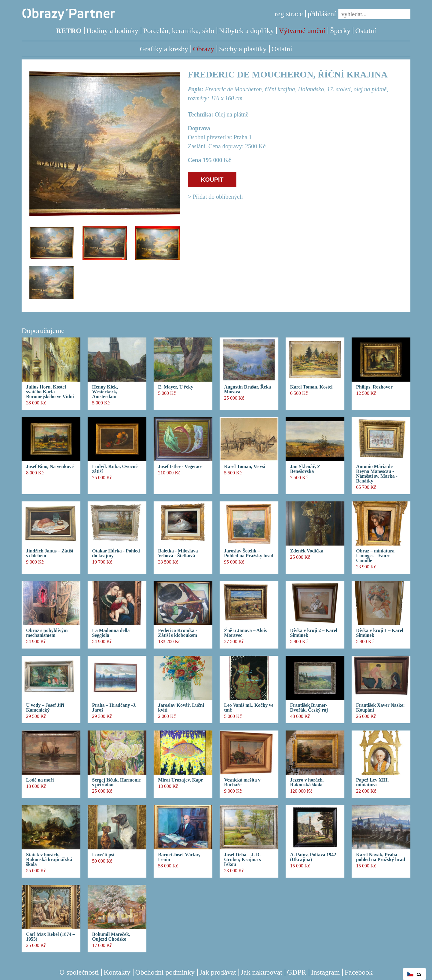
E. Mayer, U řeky (176, 387)
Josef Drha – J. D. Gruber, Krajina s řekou (243, 860)
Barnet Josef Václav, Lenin (179, 857)
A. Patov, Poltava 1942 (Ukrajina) (313, 857)
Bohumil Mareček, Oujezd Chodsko (111, 937)
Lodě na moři (40, 780)
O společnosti (79, 972)
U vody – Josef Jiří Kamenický (45, 708)
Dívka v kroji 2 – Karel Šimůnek (314, 633)
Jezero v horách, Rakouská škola (307, 782)
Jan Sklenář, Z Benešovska (305, 469)
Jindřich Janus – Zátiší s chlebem (50, 553)
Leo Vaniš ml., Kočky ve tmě (249, 708)
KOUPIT (212, 180)
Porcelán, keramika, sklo (179, 31)
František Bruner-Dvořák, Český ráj (309, 708)
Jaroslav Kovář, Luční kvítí (181, 708)
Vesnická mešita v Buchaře (242, 782)
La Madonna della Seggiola (111, 633)
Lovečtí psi (103, 855)
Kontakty (117, 972)
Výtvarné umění (302, 31)
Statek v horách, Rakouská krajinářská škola (49, 860)
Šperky (340, 31)
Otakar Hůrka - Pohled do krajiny (116, 553)
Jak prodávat (218, 972)
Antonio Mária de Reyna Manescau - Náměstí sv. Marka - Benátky (377, 474)
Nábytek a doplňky (246, 31)
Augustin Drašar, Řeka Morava (247, 389)
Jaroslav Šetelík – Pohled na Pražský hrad (249, 553)
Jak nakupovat (262, 972)
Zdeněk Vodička (307, 551)
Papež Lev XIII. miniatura (372, 782)
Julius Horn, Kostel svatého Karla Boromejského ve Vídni (50, 392)
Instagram (325, 972)
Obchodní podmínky (165, 972)
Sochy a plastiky (243, 49)
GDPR (297, 972)
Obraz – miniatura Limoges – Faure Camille (375, 556)
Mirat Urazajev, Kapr (181, 780)
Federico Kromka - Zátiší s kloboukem (178, 633)
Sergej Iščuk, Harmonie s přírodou (116, 782)
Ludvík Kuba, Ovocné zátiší (115, 469)
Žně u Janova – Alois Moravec (245, 633)
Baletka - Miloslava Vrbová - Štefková (178, 553)
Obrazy (204, 49)
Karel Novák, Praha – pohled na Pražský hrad (381, 857)
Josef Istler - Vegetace (180, 467)
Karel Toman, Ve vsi (245, 467)
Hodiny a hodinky (112, 31)
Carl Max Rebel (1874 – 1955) (51, 937)
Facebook (359, 972)
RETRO (69, 31)
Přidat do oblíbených (218, 197)
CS (414, 974)
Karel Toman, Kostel (311, 387)
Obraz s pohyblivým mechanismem (47, 633)
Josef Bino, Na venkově (50, 467)
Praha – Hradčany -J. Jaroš (114, 708)
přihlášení (322, 14)
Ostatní (366, 31)
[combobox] (414, 974)
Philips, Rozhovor (374, 387)
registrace (289, 14)
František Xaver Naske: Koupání (380, 708)
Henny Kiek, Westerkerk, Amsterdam (105, 392)
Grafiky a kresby (164, 49)
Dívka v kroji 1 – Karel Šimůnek (380, 633)
